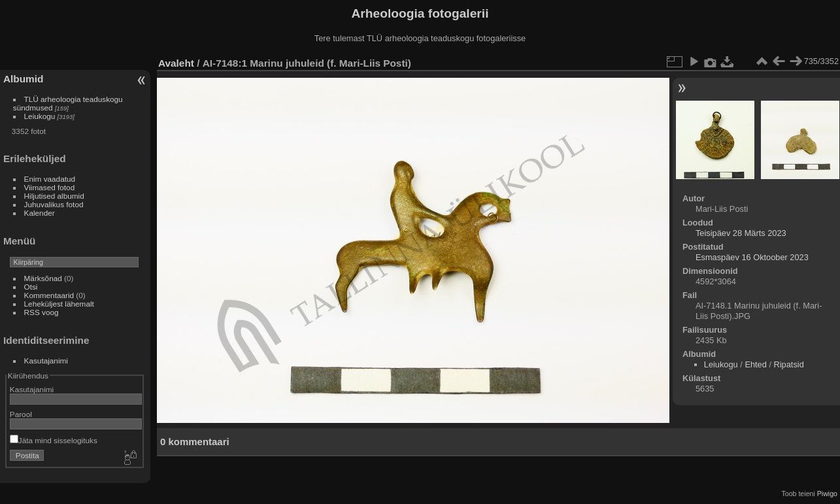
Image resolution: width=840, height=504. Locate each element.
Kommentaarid (49, 295)
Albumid (23, 79)
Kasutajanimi (46, 361)
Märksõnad (43, 278)
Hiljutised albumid (54, 196)
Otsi (31, 287)
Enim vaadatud (50, 179)
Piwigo (827, 494)
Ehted (755, 364)
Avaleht (176, 63)
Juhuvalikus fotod (54, 204)
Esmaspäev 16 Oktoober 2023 (752, 257)
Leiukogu (40, 116)
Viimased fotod (50, 187)
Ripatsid (789, 364)
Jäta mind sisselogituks (54, 440)
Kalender (40, 213)
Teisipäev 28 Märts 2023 (741, 233)
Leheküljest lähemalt (59, 304)
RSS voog (42, 312)
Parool (21, 414)
